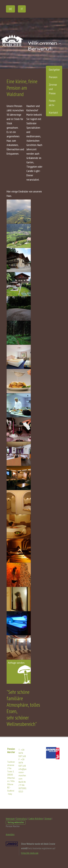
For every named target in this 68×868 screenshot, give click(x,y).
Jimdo (12, 844)
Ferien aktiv (52, 103)
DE (10, 9)
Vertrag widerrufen (16, 822)
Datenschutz (22, 819)
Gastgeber (54, 70)
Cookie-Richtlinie (36, 819)
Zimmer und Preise (53, 89)
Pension (53, 77)
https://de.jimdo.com (30, 853)
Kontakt (53, 113)
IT (22, 9)
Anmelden (10, 834)
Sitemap (48, 819)
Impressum (10, 819)
